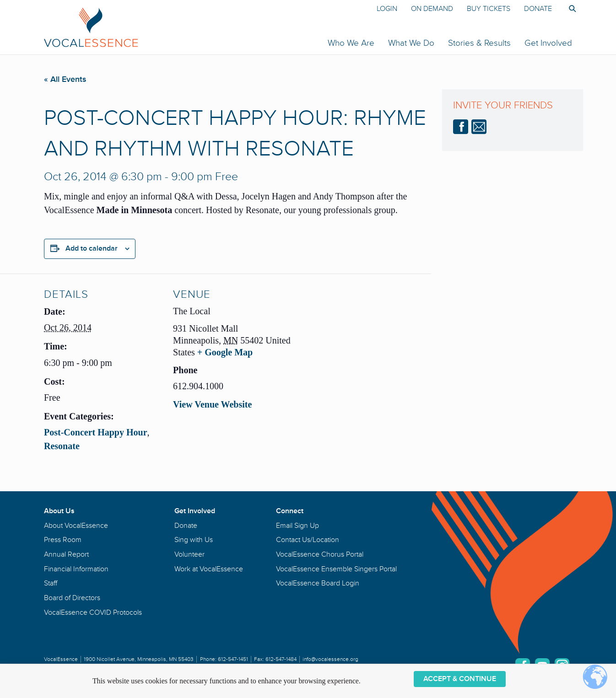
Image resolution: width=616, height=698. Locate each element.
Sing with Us (194, 540)
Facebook (461, 127)
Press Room (63, 540)
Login (387, 9)
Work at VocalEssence (209, 569)
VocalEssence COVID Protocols (93, 612)
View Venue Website (212, 404)
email (479, 127)
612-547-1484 (281, 659)
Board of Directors (72, 598)
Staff (51, 583)
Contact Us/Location (308, 540)
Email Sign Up (297, 526)
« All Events (65, 79)
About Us (59, 511)
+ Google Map (225, 352)
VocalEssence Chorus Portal (320, 554)
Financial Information (76, 569)
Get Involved (548, 43)
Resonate (62, 446)
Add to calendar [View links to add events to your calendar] (92, 248)
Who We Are (351, 43)
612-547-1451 (233, 659)
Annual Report (66, 554)
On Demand (432, 9)
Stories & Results (479, 43)
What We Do (411, 43)
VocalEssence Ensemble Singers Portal (336, 569)
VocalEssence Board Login (318, 583)
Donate (538, 9)
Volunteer (189, 554)
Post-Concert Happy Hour (96, 432)
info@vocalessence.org (330, 659)
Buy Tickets (489, 9)
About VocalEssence (76, 526)
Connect (290, 511)
